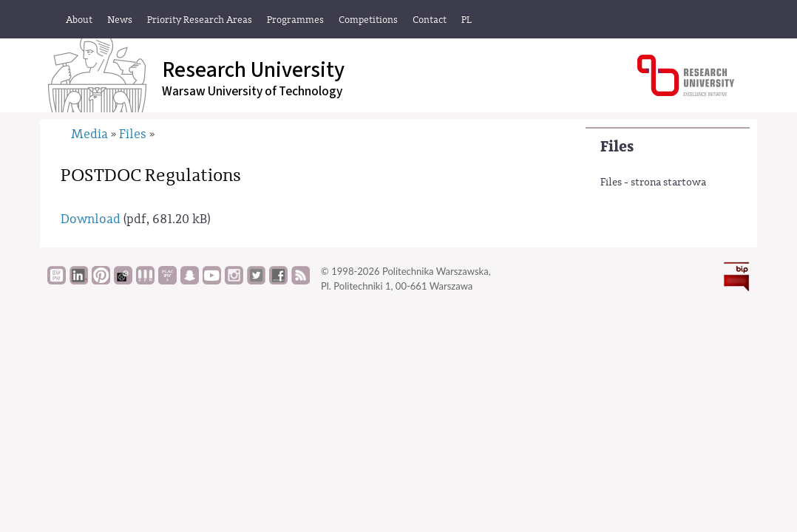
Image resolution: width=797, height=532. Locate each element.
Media (89, 134)
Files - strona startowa (653, 183)
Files (617, 147)
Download (91, 219)
